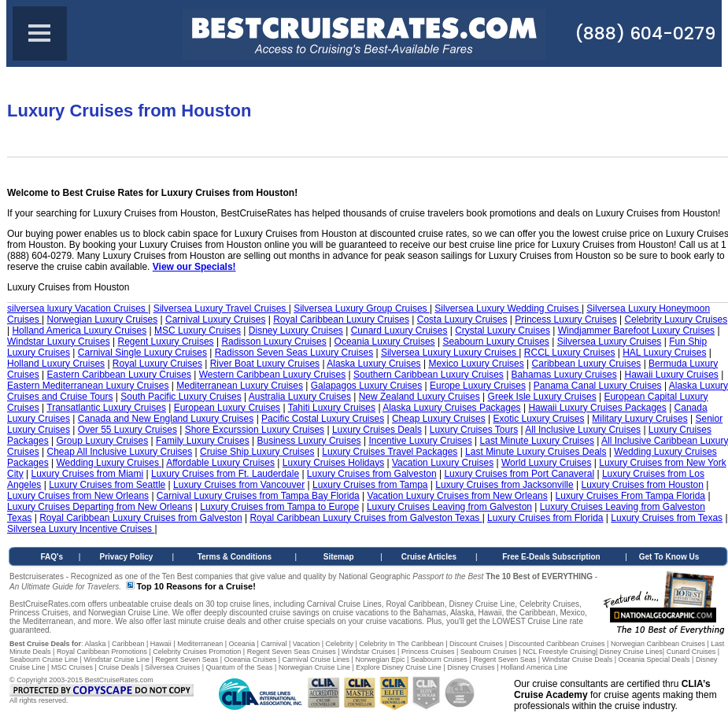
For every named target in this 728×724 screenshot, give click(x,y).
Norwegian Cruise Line (314, 667)
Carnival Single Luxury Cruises (142, 353)
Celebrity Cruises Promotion (197, 652)
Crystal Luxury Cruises (503, 331)
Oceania (242, 644)
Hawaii (161, 644)
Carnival (273, 644)
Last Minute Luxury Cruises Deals (536, 452)
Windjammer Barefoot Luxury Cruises (636, 331)
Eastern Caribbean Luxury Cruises (118, 375)
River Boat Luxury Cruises (265, 364)
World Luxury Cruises (546, 463)
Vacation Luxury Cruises (443, 463)
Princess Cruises (428, 652)
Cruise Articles (429, 557)
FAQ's (52, 557)
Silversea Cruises (172, 667)
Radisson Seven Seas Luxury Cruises (294, 353)
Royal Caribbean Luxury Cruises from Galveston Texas (366, 518)
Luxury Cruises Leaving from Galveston (449, 507)
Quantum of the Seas (239, 667)
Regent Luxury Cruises (166, 342)
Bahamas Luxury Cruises (564, 375)
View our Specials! (194, 267)
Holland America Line (534, 667)
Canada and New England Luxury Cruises (166, 419)
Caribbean (128, 644)
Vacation (306, 644)
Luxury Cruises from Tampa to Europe (279, 507)
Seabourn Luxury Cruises (495, 342)
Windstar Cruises (369, 652)
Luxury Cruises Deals (377, 430)
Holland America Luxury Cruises (79, 331)
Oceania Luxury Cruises (385, 342)
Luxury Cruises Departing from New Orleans (100, 507)
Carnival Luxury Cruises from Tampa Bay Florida (258, 496)
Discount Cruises (476, 644)
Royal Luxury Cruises (157, 364)
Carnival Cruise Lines (316, 659)
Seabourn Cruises (489, 652)
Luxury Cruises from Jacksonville (504, 485)
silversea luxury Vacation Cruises (78, 308)
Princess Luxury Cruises (565, 320)
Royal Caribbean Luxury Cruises (341, 320)
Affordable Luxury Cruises (220, 463)
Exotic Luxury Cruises (538, 419)
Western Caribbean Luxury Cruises (273, 375)
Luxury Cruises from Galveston (372, 474)
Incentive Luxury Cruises (420, 441)
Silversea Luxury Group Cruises (362, 308)
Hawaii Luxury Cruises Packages (597, 408)
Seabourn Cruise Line (44, 659)
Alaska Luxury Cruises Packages (451, 408)
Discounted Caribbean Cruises (556, 644)
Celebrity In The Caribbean (401, 644)
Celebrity (339, 644)
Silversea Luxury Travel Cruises (221, 308)
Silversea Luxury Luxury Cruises (450, 353)
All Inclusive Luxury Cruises (583, 430)
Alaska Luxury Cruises (373, 364)
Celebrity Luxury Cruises (676, 320)
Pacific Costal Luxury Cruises (323, 419)
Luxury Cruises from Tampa (370, 485)
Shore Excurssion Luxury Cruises (255, 430)
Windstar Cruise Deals (578, 659)
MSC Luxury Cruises (198, 331)
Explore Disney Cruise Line (399, 667)
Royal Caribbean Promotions (102, 652)
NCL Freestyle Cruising (559, 652)
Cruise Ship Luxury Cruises (257, 452)
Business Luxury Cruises (309, 441)
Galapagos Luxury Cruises (366, 386)
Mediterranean (200, 644)
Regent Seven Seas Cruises (292, 652)
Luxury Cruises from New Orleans (78, 496)
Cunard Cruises (691, 652)
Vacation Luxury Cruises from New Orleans (458, 496)
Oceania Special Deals (654, 659)
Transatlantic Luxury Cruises (106, 408)
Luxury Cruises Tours (474, 430)
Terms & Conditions (235, 557)
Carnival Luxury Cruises (215, 320)
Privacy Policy (127, 557)
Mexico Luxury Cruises (476, 364)
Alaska (96, 644)
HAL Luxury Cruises (664, 353)
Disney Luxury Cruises (296, 331)
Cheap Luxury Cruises (439, 419)
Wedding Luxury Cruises (109, 463)
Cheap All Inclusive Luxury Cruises (119, 452)
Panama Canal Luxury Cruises (598, 386)
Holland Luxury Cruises (56, 364)
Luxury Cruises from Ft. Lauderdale (225, 474)
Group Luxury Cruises (103, 441)
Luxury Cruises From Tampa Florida (631, 496)
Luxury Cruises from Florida (545, 518)
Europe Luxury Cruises (478, 386)
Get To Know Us (669, 557)
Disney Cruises (471, 667)
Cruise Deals (119, 667)
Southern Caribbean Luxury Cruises (429, 375)
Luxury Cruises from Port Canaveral (519, 474)
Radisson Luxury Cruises (273, 342)
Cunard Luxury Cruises (399, 331)
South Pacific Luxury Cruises (181, 397)
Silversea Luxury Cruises (610, 342)
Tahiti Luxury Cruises (332, 408)
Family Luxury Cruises (203, 441)
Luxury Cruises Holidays (333, 463)
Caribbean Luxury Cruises (587, 364)
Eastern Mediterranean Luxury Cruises (88, 386)
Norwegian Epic (380, 659)
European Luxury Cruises (227, 408)
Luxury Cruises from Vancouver (239, 485)
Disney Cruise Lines (631, 652)
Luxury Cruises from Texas (667, 518)
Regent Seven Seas (187, 659)
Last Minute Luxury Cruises (537, 441)
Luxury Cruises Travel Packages (390, 452)
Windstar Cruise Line (116, 659)
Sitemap (339, 557)
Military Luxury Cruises (639, 419)
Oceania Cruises (251, 659)
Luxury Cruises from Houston (643, 485)
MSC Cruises (72, 667)
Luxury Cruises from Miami (87, 474)
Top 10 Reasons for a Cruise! (196, 586)
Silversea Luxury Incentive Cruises (81, 529)
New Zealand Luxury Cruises (419, 397)
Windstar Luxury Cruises (59, 342)
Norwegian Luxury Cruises (102, 320)
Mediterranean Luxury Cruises (240, 386)
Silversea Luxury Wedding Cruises (508, 308)
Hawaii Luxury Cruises (671, 375)
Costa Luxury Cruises (462, 320)
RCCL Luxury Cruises (570, 353)
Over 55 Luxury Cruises (127, 430)
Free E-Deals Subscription (551, 557)
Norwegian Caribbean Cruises (658, 644)
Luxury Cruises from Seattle (107, 485)
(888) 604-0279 (645, 33)
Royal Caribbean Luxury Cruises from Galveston (140, 518)
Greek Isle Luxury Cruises (542, 397)
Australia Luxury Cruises (300, 397)
